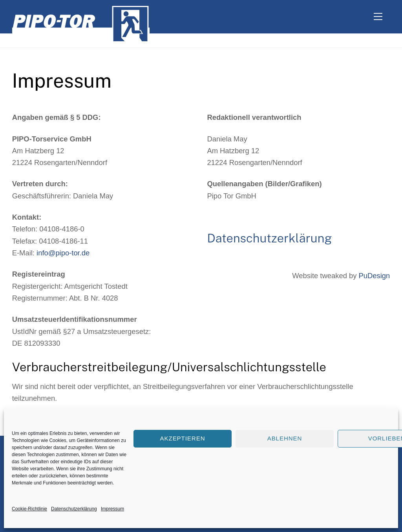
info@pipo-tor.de (63, 253)
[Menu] (378, 17)
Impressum (112, 509)
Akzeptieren (183, 438)
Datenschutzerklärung (74, 509)
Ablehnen (285, 438)
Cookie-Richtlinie (29, 509)
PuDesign (375, 276)
